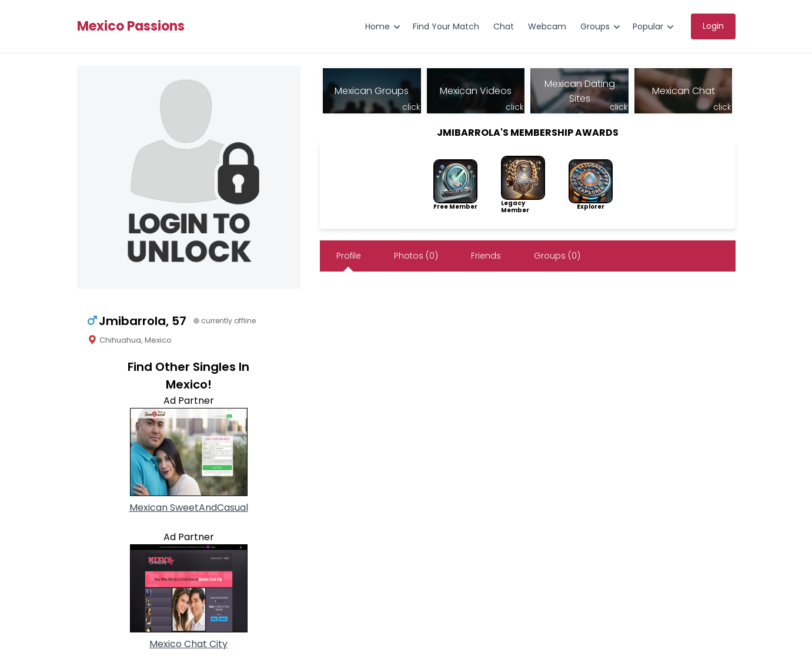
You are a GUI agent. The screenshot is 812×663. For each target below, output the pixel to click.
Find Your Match (446, 26)
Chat (504, 26)
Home (377, 26)
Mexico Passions (131, 26)
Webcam (547, 26)
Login (713, 26)
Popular (648, 26)
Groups (595, 26)
